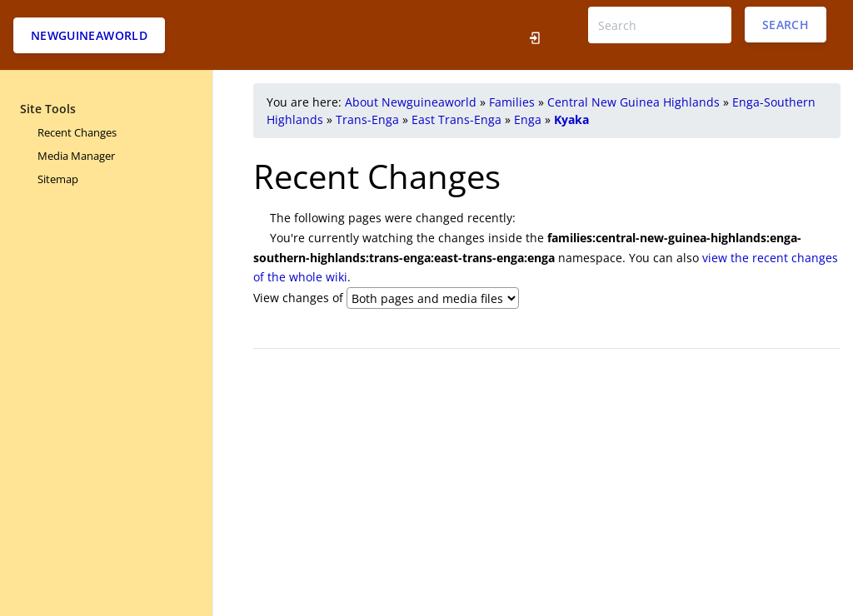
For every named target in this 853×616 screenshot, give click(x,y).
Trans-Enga (367, 119)
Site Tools (48, 109)
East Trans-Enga (456, 119)
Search (786, 25)
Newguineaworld (89, 35)
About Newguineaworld (411, 102)
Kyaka (571, 119)
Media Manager (76, 156)
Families (512, 102)
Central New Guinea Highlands (634, 102)
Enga (528, 119)
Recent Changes (77, 132)
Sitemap (58, 179)
